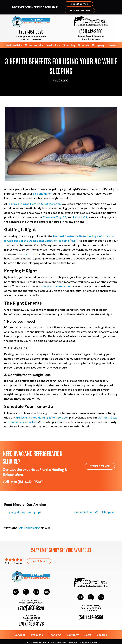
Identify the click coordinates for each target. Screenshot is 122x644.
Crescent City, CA (55, 217)
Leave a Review (39, 561)
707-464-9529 (108, 418)
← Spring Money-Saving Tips (23, 512)
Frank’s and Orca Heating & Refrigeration (34, 204)
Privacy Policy (57, 642)
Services (20, 635)
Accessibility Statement (77, 642)
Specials (84, 45)
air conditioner (42, 194)
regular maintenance (56, 286)
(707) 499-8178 (31, 623)
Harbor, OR (80, 217)
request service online (22, 422)
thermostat (31, 254)
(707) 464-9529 (31, 31)
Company (98, 45)
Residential (13, 45)
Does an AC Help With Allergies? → (95, 512)
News (113, 45)
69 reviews (17, 563)
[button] (22, 45)
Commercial (33, 45)
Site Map (93, 642)
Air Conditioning (30, 528)
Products (52, 45)
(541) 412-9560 (91, 31)
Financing (69, 45)
